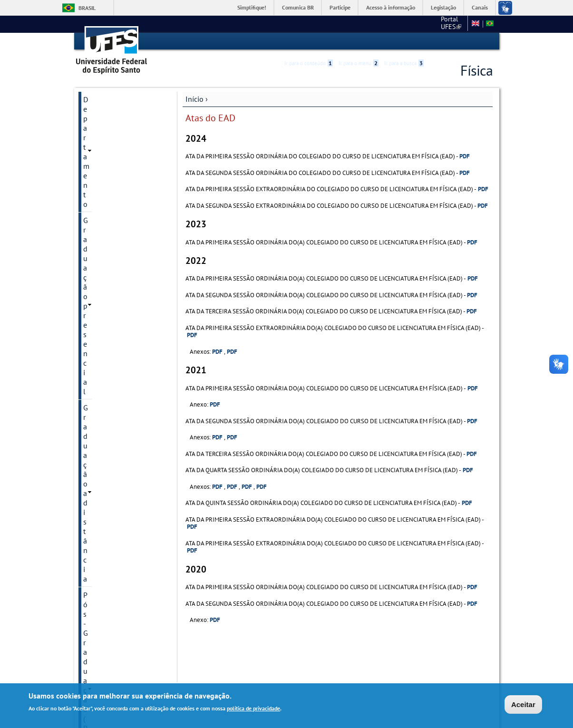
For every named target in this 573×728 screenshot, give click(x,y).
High (447, 42)
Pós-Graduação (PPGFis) (122, 147)
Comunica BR (298, 7)
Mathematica (104, 164)
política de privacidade (253, 708)
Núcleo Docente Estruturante (109, 184)
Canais (480, 7)
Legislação (443, 7)
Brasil (87, 8)
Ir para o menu (359, 41)
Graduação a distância (119, 131)
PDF (465, 156)
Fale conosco (446, 24)
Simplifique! (252, 7)
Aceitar (523, 704)
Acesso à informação (391, 7)
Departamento (106, 99)
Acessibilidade (436, 42)
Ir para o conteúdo (309, 41)
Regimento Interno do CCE (119, 210)
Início (194, 98)
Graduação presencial (118, 115)
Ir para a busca (404, 41)
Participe (340, 7)
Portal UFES (401, 24)
